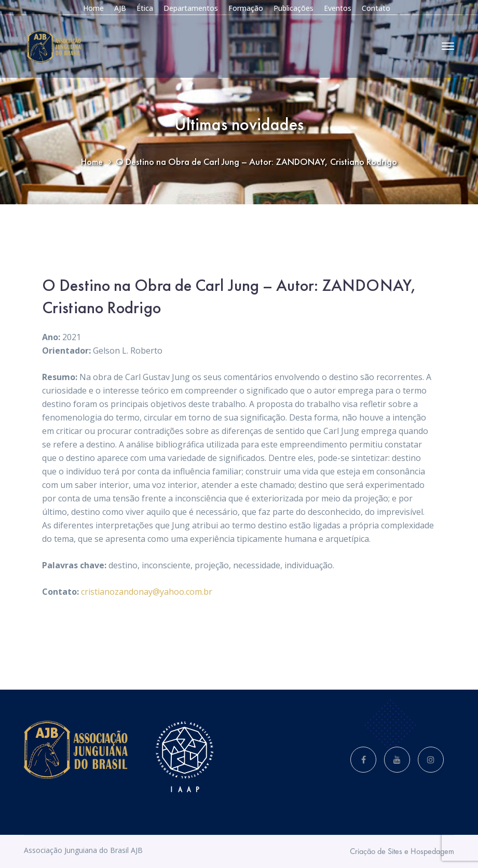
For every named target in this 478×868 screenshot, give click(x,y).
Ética (145, 8)
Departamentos (191, 8)
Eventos (338, 8)
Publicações (293, 8)
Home (93, 8)
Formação (246, 8)
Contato (376, 8)
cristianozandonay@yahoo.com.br (147, 592)
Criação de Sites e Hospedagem (402, 851)
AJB (120, 8)
